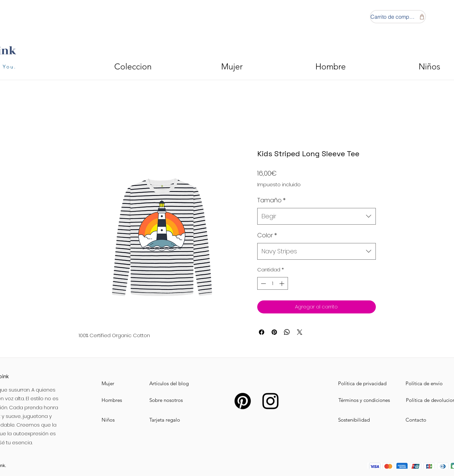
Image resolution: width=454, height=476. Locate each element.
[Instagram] (270, 401)
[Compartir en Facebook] (262, 332)
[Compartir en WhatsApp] (287, 332)
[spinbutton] (272, 284)
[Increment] (282, 284)
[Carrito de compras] (398, 17)
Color (267, 235)
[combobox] (317, 216)
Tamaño (271, 200)
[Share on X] (300, 332)
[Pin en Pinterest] (274, 332)
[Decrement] (263, 284)
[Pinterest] (243, 401)
